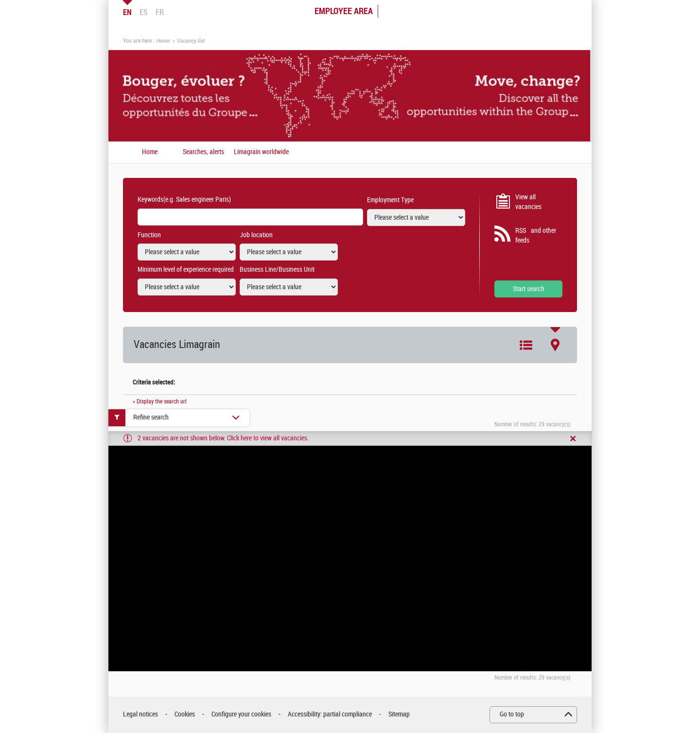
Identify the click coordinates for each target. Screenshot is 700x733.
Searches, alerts (203, 152)
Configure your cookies (241, 714)
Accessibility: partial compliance (330, 714)
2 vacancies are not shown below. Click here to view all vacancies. (223, 438)
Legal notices (140, 714)
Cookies (185, 714)
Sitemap (399, 714)
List (526, 345)
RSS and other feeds (536, 236)
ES (144, 12)
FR (160, 12)
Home (163, 41)
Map (555, 345)
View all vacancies (528, 202)
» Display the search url (160, 401)
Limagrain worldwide (261, 152)
